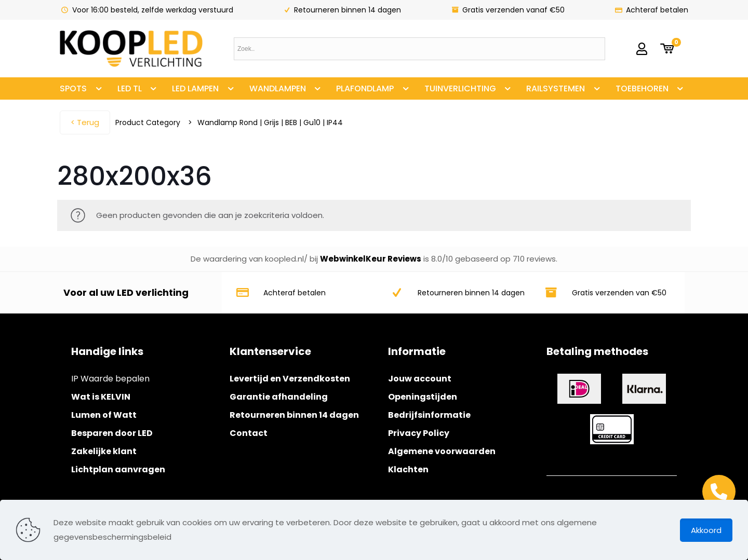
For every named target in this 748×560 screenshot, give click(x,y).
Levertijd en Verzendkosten (290, 379)
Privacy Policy (419, 433)
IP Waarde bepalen (110, 379)
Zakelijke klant (104, 451)
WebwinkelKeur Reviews (371, 259)
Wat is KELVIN (101, 397)
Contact (249, 433)
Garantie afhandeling (279, 397)
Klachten (408, 469)
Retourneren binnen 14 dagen (294, 415)
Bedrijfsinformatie (429, 415)
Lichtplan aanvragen (118, 469)
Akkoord (706, 530)
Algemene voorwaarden (442, 451)
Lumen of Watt (104, 415)
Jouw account (420, 379)
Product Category (148, 122)
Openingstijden (423, 397)
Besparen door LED (112, 433)
